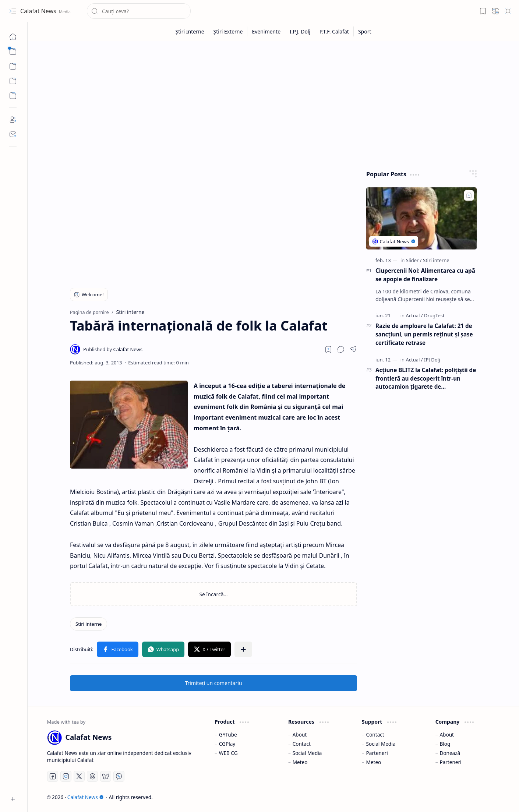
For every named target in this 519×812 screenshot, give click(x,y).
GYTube (228, 735)
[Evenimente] (266, 31)
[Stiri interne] (89, 624)
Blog (445, 744)
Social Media (307, 753)
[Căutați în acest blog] (139, 11)
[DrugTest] (434, 315)
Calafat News (39, 11)
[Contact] (13, 134)
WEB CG (228, 753)
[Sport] (365, 31)
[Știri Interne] (190, 31)
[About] (13, 120)
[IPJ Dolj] (432, 360)
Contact (302, 744)
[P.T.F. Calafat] (334, 31)
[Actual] (414, 315)
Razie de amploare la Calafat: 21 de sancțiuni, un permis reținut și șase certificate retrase (424, 334)
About (300, 735)
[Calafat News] (113, 349)
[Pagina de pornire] (13, 37)
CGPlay (227, 744)
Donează (450, 753)
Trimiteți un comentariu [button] (213, 683)
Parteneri (377, 753)
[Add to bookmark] (469, 195)
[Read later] (328, 349)
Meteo (300, 762)
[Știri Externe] (228, 31)
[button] (13, 11)
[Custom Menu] (13, 81)
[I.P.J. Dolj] (300, 31)
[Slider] (414, 260)
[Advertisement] (273, 104)
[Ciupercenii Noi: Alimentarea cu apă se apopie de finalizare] (421, 218)
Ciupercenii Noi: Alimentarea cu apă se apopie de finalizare (425, 275)
